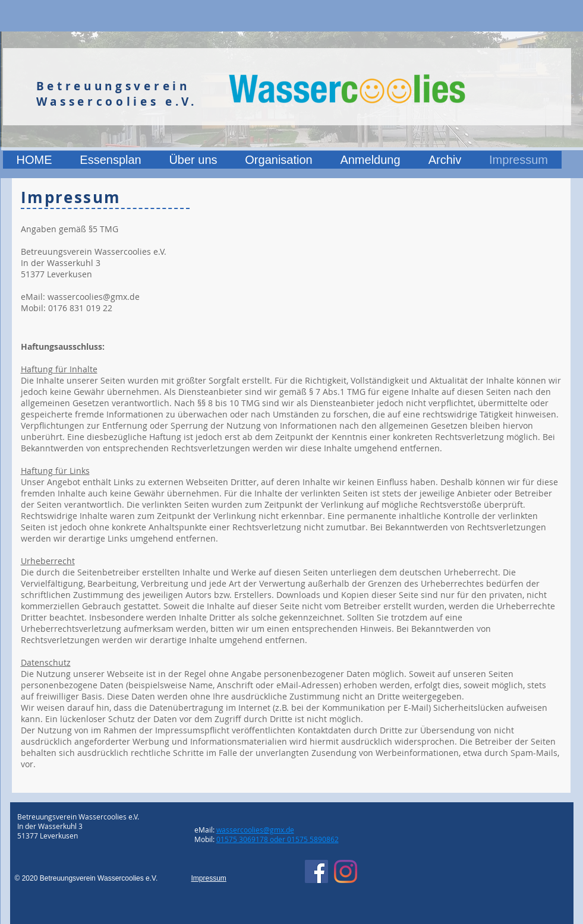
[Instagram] (346, 871)
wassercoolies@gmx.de (94, 297)
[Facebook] (316, 871)
